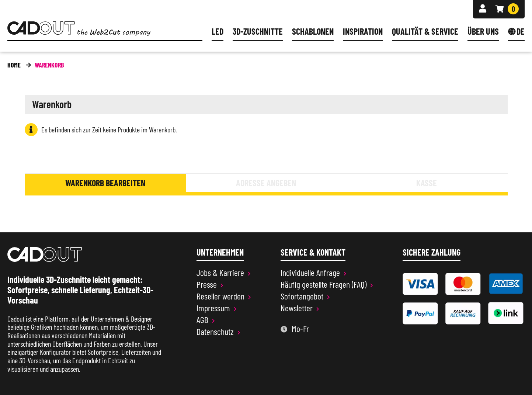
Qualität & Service (425, 32)
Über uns (483, 32)
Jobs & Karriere (220, 273)
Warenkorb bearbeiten (105, 183)
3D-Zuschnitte (258, 32)
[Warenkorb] (507, 9)
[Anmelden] (483, 9)
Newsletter (297, 308)
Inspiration (363, 32)
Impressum (213, 308)
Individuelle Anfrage (310, 273)
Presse (207, 284)
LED (218, 32)
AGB (202, 320)
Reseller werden (220, 296)
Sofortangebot (302, 296)
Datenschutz (215, 332)
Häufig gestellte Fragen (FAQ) (324, 284)
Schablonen (313, 32)
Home (14, 65)
